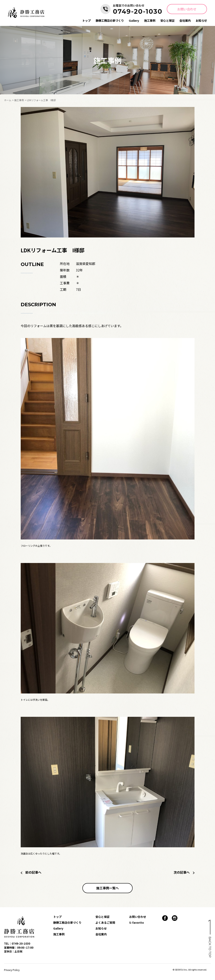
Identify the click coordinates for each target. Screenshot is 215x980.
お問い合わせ (187, 9)
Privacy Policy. (12, 970)
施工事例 (150, 20)
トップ (86, 20)
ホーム (8, 100)
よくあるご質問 (105, 922)
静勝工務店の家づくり (110, 20)
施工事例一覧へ (107, 888)
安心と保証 (167, 20)
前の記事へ (31, 872)
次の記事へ (184, 872)
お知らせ (201, 20)
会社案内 (185, 20)
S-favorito (137, 922)
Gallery (134, 20)
